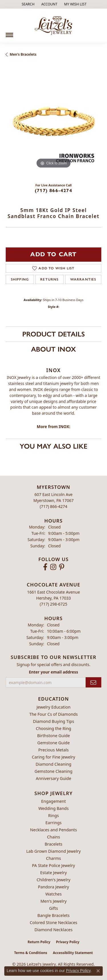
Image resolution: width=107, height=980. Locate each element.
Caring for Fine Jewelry (54, 757)
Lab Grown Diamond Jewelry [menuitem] (53, 851)
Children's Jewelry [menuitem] (53, 880)
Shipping (20, 279)
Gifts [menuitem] (53, 908)
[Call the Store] (53, 506)
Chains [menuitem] (54, 837)
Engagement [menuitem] (53, 801)
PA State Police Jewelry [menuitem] (53, 865)
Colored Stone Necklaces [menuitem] (53, 922)
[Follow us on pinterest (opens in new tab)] (62, 567)
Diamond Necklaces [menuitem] (53, 930)
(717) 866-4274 (53, 190)
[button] (28, 4)
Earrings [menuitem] (53, 823)
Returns (49, 279)
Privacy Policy (68, 942)
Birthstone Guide (53, 736)
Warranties (83, 279)
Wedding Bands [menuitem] (53, 808)
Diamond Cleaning (53, 764)
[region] (53, 122)
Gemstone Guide (54, 743)
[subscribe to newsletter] (93, 682)
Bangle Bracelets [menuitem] (53, 915)
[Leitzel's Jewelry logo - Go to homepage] (53, 26)
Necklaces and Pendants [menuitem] (53, 830)
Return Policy (39, 942)
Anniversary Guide (53, 778)
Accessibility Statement (73, 953)
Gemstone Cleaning (53, 771)
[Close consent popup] (98, 971)
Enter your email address (53, 672)
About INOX (53, 349)
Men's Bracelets (23, 54)
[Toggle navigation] (9, 33)
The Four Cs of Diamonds (54, 714)
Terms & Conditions (31, 953)
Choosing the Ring (54, 728)
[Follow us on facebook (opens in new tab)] (45, 567)
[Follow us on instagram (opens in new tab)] (53, 567)
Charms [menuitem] (53, 858)
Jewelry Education (53, 707)
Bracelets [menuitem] (53, 844)
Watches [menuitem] (53, 894)
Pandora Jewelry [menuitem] (53, 887)
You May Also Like (53, 446)
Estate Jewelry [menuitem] (53, 873)
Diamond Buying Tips (53, 721)
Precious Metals (53, 750)
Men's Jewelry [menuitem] (54, 901)
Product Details (53, 334)
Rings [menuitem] (53, 815)
